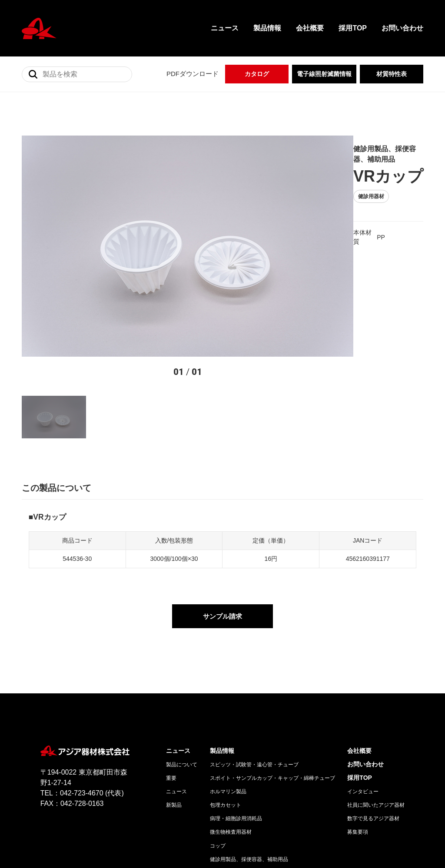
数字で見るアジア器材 (373, 735)
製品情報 (267, 28)
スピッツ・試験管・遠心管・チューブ (254, 681)
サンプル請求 (222, 532)
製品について (182, 681)
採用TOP (353, 28)
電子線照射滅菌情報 (324, 74)
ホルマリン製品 (228, 708)
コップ (218, 762)
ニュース (225, 28)
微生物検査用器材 (231, 748)
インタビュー (363, 708)
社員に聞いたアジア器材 (376, 721)
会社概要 (310, 28)
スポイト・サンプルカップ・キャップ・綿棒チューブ (272, 694)
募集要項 (358, 748)
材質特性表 (392, 74)
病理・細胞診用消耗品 (236, 735)
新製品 (174, 721)
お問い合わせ (402, 28)
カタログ (257, 74)
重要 (171, 694)
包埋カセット (226, 721)
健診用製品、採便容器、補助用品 (249, 775)
